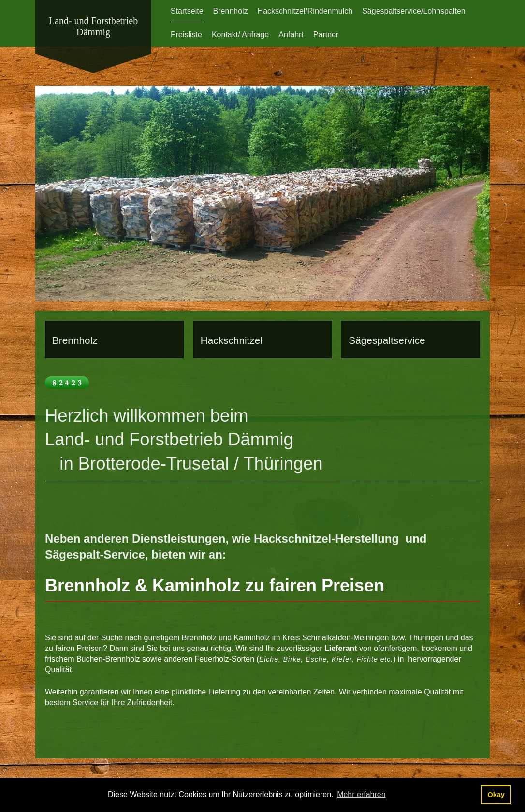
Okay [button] (496, 795)
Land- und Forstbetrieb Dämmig (93, 26)
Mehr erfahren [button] (361, 794)
